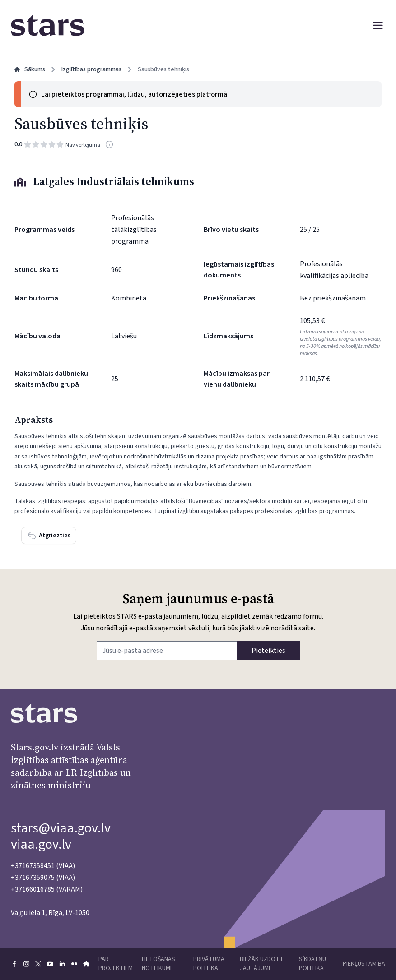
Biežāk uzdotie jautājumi (262, 964)
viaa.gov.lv (41, 844)
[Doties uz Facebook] (14, 964)
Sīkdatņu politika (312, 964)
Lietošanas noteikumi (158, 964)
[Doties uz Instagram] (26, 964)
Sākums (30, 69)
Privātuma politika (209, 964)
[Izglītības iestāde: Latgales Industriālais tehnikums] (198, 181)
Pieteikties (268, 651)
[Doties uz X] (38, 964)
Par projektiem (116, 964)
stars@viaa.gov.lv (61, 828)
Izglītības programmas (91, 69)
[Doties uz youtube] (50, 964)
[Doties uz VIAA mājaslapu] (86, 964)
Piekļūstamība (364, 964)
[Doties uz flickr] (74, 964)
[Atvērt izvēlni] (378, 25)
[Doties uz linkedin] (62, 964)
